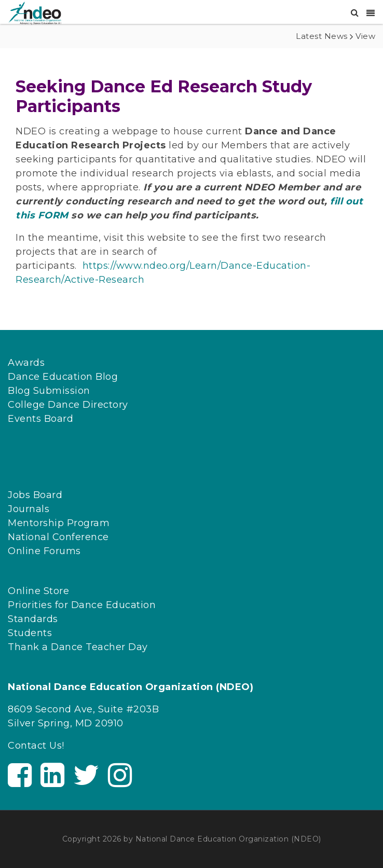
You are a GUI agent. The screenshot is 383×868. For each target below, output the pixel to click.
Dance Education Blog (63, 377)
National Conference (58, 537)
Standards (33, 619)
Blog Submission (49, 391)
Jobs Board (35, 495)
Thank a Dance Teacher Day (78, 647)
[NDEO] (35, 12)
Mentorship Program (59, 523)
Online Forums (44, 551)
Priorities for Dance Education (82, 605)
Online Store (38, 591)
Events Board (40, 419)
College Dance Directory (68, 405)
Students (30, 633)
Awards (26, 363)
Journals (29, 509)
